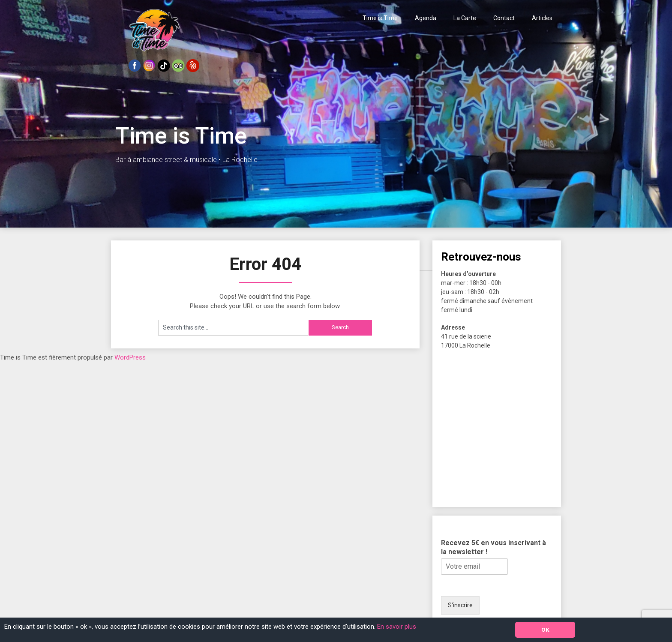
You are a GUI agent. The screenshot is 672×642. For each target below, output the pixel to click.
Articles (542, 18)
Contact (504, 18)
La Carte (465, 18)
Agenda (426, 18)
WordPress (130, 357)
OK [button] (545, 630)
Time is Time (380, 18)
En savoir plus (397, 627)
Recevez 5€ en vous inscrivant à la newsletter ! (493, 547)
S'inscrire (460, 605)
